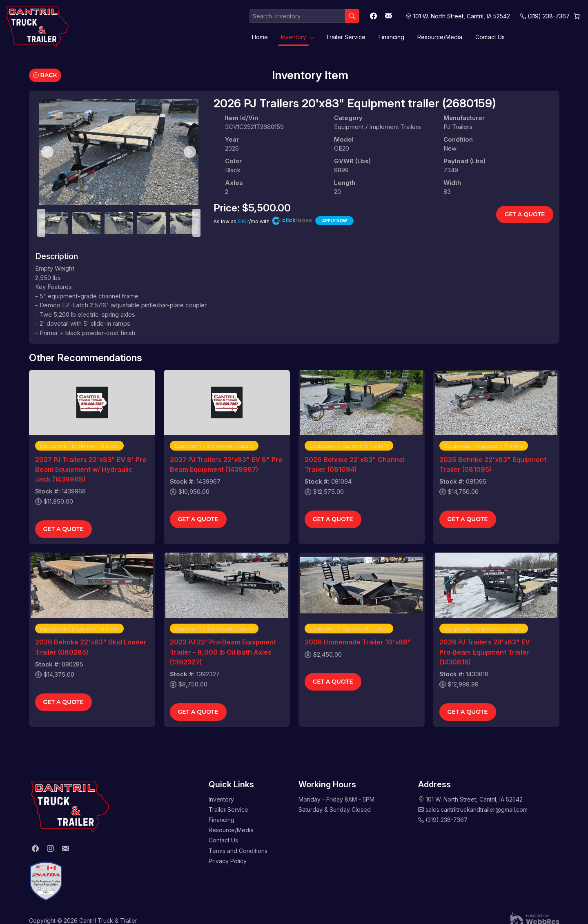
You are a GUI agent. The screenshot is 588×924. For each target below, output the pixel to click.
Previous (47, 152)
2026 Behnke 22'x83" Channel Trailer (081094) (355, 464)
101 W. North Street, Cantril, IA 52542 (474, 799)
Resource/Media (440, 37)
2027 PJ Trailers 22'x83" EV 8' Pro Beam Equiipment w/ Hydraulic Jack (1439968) (91, 469)
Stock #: (48, 491)
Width (452, 183)
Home (260, 37)
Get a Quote (525, 214)
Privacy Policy (228, 861)
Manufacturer (464, 118)
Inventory (294, 37)
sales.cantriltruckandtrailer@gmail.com (477, 810)
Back (45, 75)
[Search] (352, 16)
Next (190, 152)
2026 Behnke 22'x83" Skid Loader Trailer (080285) (91, 647)
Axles (234, 183)
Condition (458, 139)
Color (233, 161)
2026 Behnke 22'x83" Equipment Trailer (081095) (493, 464)
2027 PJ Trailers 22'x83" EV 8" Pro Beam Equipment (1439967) (226, 464)
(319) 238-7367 (549, 16)
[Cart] (577, 16)
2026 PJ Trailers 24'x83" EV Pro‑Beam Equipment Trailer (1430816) (485, 652)
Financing (391, 37)
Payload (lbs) (464, 161)
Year (232, 139)
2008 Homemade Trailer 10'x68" (358, 642)
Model (344, 139)
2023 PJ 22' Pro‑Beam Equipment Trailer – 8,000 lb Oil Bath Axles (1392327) (223, 652)
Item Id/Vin (242, 118)
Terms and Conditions (238, 851)
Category (348, 118)
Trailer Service (346, 37)
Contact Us (490, 37)
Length (345, 183)
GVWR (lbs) (352, 161)
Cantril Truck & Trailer (108, 921)
